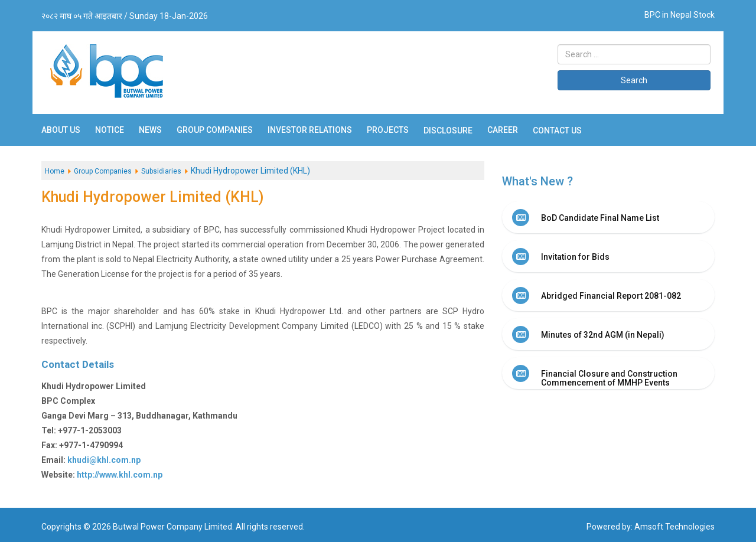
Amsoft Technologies (674, 527)
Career (503, 130)
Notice (110, 130)
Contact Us (557, 130)
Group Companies (215, 130)
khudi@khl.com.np (104, 460)
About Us (61, 130)
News (150, 130)
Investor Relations (310, 130)
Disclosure (448, 130)
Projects (388, 130)
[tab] (608, 217)
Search (634, 80)
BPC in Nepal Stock (680, 15)
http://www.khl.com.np (120, 475)
